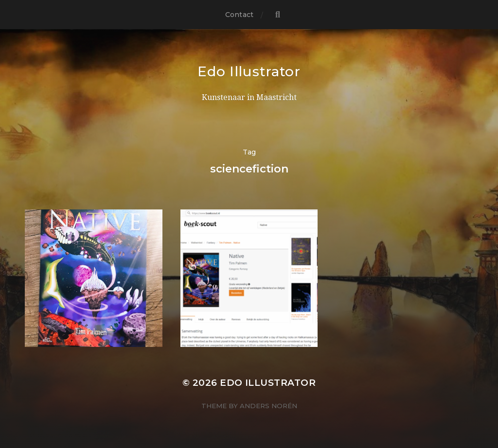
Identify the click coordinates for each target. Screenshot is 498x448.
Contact (239, 15)
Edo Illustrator (249, 71)
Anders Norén (268, 406)
